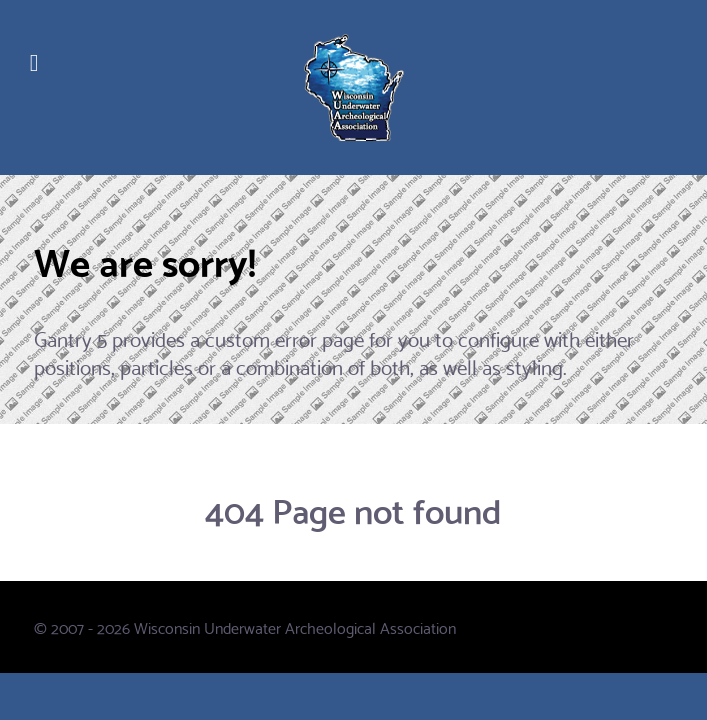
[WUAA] (353, 87)
